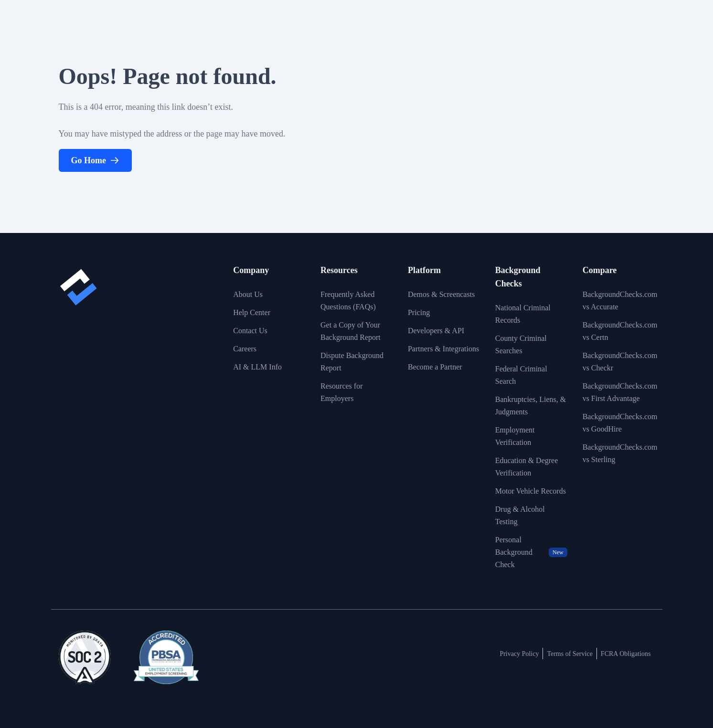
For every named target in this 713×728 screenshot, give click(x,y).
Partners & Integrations (443, 349)
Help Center (252, 312)
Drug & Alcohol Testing (520, 515)
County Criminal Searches (521, 344)
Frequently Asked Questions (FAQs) (348, 301)
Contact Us (250, 331)
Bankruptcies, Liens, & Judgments (531, 406)
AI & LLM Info (257, 367)
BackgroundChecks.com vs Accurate (620, 301)
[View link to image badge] (85, 657)
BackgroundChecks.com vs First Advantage (620, 392)
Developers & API (436, 331)
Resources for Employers (341, 392)
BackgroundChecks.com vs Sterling (620, 453)
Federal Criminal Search (521, 375)
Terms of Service (569, 654)
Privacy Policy (519, 654)
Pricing (419, 312)
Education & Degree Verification (527, 467)
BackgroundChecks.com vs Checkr (620, 362)
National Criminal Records (523, 314)
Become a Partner (435, 367)
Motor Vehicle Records (531, 491)
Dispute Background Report (352, 362)
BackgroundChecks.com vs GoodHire (620, 423)
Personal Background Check (531, 552)
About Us (248, 294)
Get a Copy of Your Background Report (351, 331)
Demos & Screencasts (441, 294)
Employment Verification (515, 436)
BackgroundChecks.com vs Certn (620, 331)
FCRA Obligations (626, 654)
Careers (245, 349)
